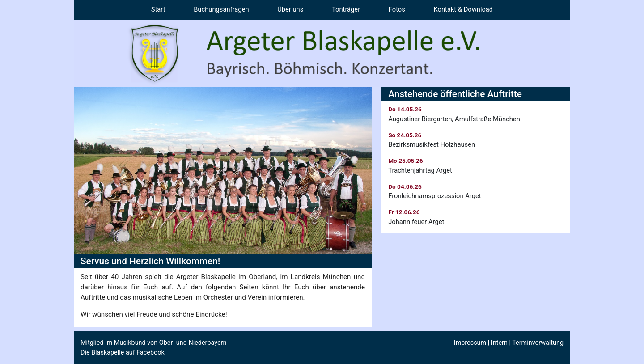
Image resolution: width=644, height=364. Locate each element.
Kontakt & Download (464, 9)
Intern (499, 343)
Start (158, 9)
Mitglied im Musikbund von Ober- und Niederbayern (153, 343)
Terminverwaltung (538, 343)
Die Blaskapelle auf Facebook (123, 353)
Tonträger (346, 9)
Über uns (290, 9)
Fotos (397, 9)
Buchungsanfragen (221, 9)
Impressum (470, 343)
